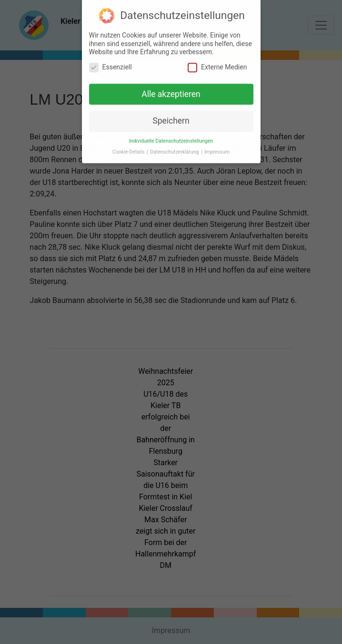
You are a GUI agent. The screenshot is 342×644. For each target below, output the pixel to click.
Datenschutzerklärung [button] (175, 149)
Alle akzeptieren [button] (171, 91)
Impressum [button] (217, 149)
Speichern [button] (171, 118)
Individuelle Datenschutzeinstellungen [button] (171, 138)
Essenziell (111, 64)
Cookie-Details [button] (129, 149)
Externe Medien (217, 64)
